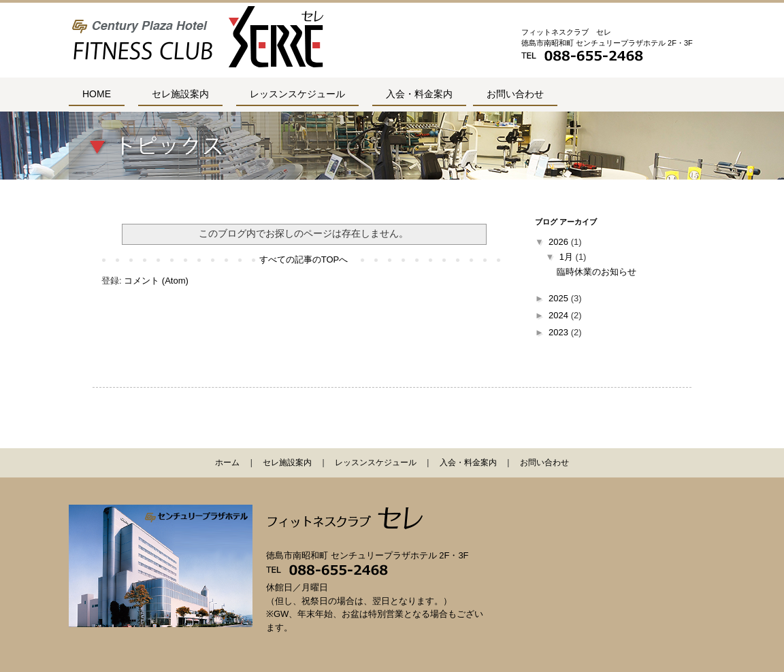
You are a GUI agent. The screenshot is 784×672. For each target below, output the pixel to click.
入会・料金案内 (419, 94)
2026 (558, 242)
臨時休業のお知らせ (597, 272)
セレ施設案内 (180, 94)
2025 (558, 298)
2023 (558, 332)
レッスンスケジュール (297, 94)
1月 (566, 257)
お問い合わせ (515, 94)
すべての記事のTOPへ (304, 259)
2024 (558, 315)
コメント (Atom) (156, 281)
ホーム (227, 463)
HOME (97, 94)
